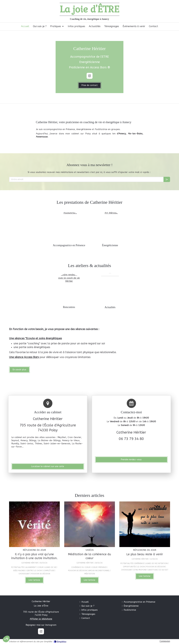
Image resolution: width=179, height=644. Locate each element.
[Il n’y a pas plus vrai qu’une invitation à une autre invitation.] (34, 524)
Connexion (165, 641)
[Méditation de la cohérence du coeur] (90, 524)
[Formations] (69, 288)
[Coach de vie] (69, 226)
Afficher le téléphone (41, 619)
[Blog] (110, 288)
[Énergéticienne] (110, 226)
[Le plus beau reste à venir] (145, 524)
